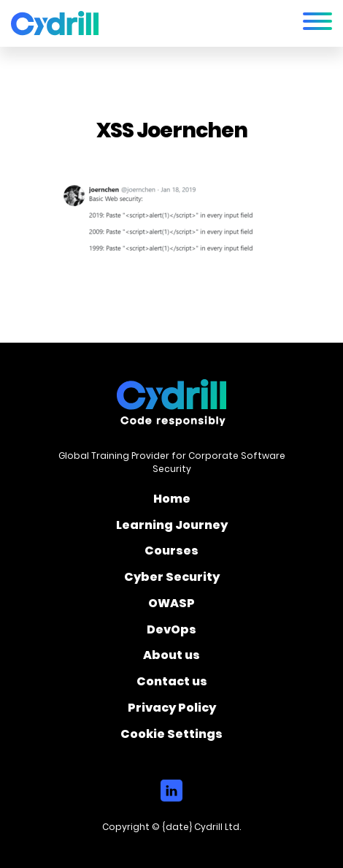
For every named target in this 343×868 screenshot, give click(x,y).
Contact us (172, 684)
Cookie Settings (171, 735)
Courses (171, 553)
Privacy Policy (172, 710)
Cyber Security (172, 579)
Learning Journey (172, 528)
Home (172, 501)
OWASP (171, 606)
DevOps (171, 632)
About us (171, 658)
